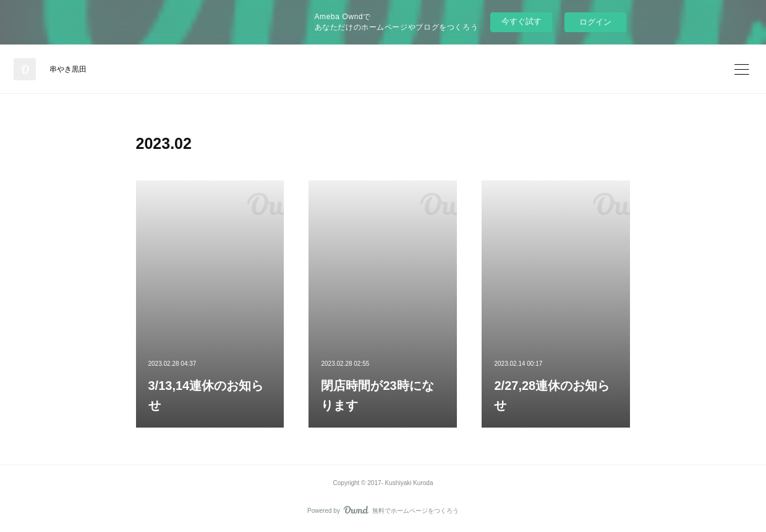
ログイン (595, 22)
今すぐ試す (521, 21)
